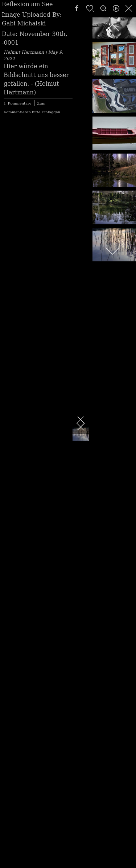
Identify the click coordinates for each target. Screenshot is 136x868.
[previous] (112, 28)
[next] (76, 423)
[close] (129, 8)
